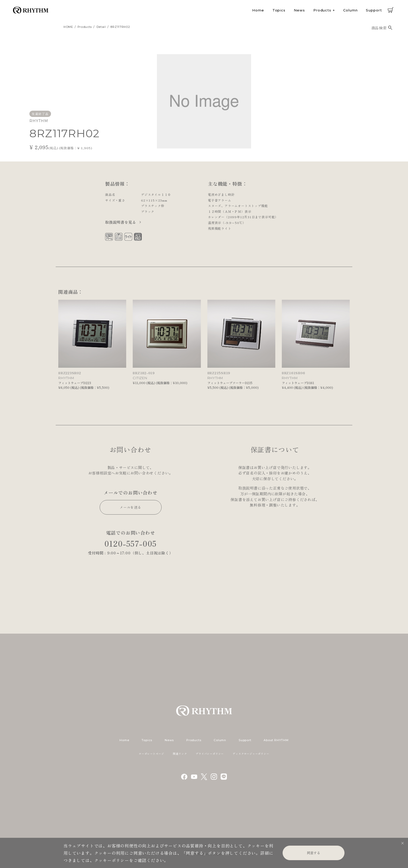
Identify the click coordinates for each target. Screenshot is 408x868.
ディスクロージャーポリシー (251, 754)
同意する (314, 853)
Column (350, 10)
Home (258, 10)
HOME (68, 27)
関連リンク (180, 754)
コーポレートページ (151, 754)
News (299, 10)
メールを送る (130, 507)
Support (374, 10)
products (85, 27)
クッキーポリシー (112, 860)
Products (322, 10)
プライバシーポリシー (210, 754)
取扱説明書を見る (121, 222)
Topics (279, 10)
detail (101, 27)
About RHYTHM (276, 740)
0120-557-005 (131, 543)
